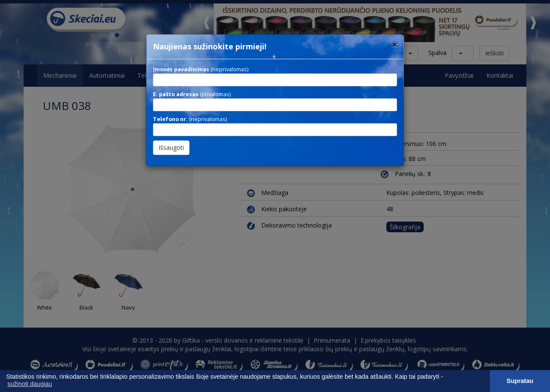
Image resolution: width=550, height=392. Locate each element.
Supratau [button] (520, 381)
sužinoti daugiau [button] (30, 384)
